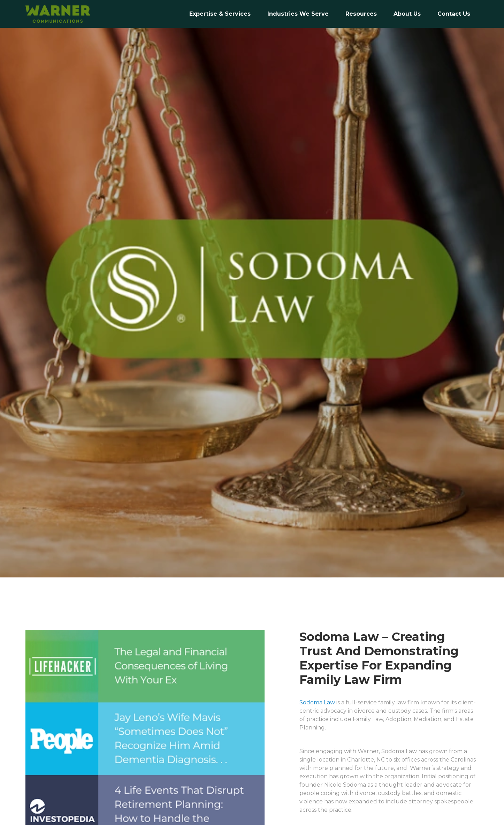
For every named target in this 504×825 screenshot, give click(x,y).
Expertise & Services (220, 14)
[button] (298, 14)
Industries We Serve (298, 14)
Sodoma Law (317, 702)
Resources (361, 14)
